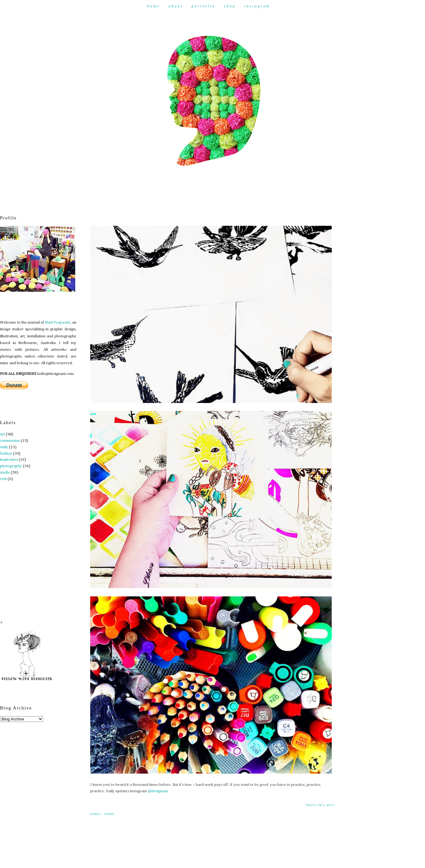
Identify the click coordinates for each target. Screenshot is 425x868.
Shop (230, 6)
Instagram (257, 6)
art (2, 434)
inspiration (9, 460)
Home (153, 6)
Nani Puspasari (58, 322)
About (176, 6)
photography (11, 466)
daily (4, 447)
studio (5, 472)
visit (3, 479)
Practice (101, 217)
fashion (6, 454)
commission (10, 441)
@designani (158, 791)
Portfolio (203, 6)
